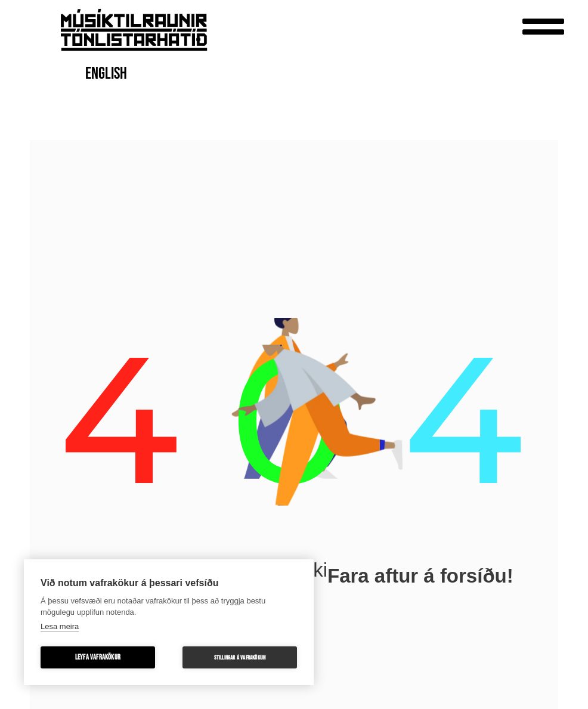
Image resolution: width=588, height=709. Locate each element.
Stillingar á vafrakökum (240, 658)
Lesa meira (60, 626)
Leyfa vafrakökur (98, 657)
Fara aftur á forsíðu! (420, 576)
